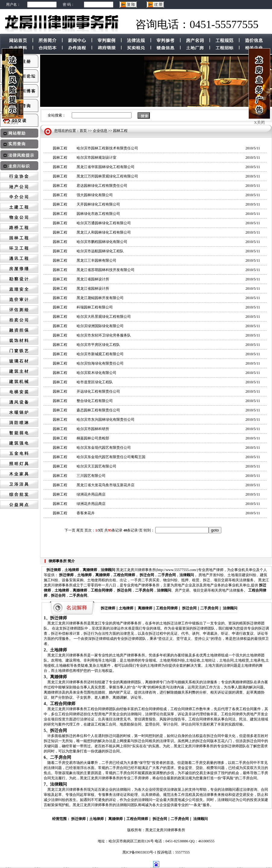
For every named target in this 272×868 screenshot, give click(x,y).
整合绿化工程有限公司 (95, 401)
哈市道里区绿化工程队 (95, 382)
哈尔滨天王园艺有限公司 (96, 466)
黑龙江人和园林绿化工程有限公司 (104, 232)
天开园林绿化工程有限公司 (98, 204)
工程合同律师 (124, 575)
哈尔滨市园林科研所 (93, 429)
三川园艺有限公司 (91, 476)
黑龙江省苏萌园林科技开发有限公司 (106, 270)
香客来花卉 (86, 513)
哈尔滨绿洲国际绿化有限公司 (100, 326)
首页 (83, 131)
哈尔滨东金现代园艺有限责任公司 (104, 448)
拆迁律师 (54, 570)
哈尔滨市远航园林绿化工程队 (100, 251)
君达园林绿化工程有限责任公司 (102, 186)
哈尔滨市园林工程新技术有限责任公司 (107, 148)
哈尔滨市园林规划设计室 (96, 158)
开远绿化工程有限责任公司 (98, 391)
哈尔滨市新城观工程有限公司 (100, 354)
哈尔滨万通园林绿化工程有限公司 (104, 223)
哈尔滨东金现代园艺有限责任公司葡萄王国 (111, 457)
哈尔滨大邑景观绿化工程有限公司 (104, 317)
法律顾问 (108, 570)
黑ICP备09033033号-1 (139, 852)
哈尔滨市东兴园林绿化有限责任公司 (106, 420)
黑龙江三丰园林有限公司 (96, 260)
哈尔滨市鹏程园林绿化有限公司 (102, 242)
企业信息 (100, 131)
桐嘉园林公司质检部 (93, 438)
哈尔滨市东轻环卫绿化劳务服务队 (104, 335)
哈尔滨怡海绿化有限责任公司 (100, 363)
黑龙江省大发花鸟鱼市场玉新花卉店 (106, 485)
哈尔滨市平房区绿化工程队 (98, 345)
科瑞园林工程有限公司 (95, 307)
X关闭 (13, 122)
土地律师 (72, 570)
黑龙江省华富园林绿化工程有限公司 (106, 167)
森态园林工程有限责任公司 (98, 410)
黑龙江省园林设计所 (93, 279)
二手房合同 (167, 575)
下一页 (70, 530)
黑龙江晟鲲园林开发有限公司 (100, 298)
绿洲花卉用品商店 (91, 494)
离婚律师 (90, 570)
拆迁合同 (147, 575)
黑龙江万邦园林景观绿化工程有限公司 (107, 176)
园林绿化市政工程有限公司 (98, 214)
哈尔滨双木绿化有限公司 (96, 373)
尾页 (80, 530)
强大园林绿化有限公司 (95, 195)
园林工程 (120, 131)
